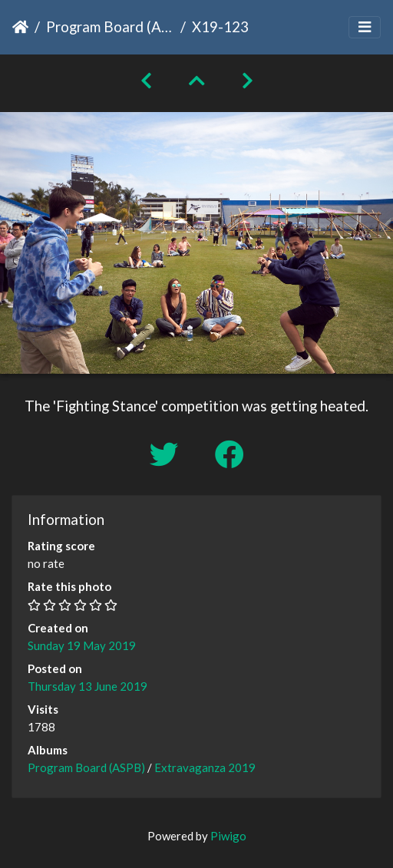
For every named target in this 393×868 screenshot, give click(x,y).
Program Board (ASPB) (110, 26)
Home (20, 27)
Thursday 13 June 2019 (88, 686)
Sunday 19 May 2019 (82, 645)
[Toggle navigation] (365, 27)
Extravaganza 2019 (205, 767)
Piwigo (228, 836)
